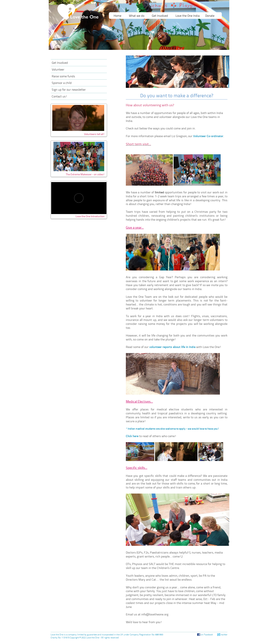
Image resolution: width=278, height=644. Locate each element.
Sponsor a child (62, 83)
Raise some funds (63, 77)
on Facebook (207, 635)
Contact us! (59, 97)
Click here (132, 436)
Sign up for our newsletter (69, 90)
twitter (224, 635)
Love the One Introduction (90, 217)
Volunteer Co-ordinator (208, 136)
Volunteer (58, 70)
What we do (137, 16)
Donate (210, 16)
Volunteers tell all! (94, 134)
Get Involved (160, 16)
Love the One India (188, 16)
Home (117, 16)
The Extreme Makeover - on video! (85, 175)
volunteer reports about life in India (172, 347)
